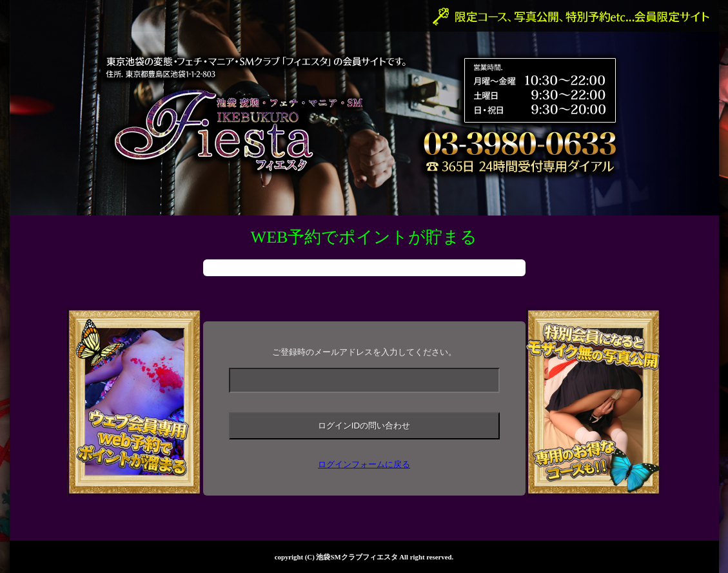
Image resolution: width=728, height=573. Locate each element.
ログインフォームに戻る (364, 464)
